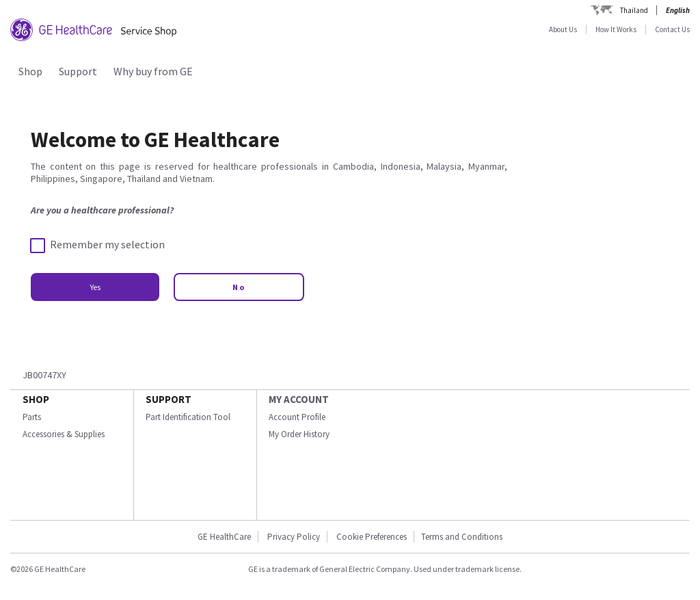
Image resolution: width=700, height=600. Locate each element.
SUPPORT (169, 399)
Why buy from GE (153, 71)
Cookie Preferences (372, 537)
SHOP (36, 399)
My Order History (299, 434)
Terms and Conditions (462, 537)
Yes (95, 287)
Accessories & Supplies (64, 434)
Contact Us (672, 29)
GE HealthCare (224, 537)
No (239, 287)
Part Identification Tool (188, 417)
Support (78, 71)
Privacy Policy (294, 537)
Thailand (634, 10)
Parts (32, 417)
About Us (563, 29)
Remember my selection (98, 245)
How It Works (616, 29)
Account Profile (297, 417)
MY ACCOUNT (299, 399)
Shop (30, 71)
